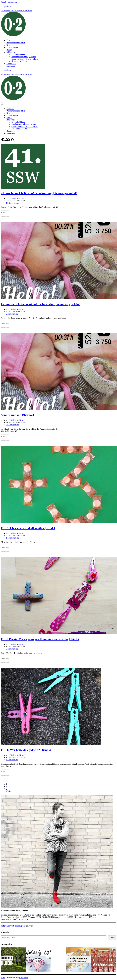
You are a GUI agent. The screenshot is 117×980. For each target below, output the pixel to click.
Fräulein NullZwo (17, 198)
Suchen (112, 938)
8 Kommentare (12, 760)
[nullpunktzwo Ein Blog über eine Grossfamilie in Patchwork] (58, 21)
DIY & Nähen (12, 47)
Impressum (11, 66)
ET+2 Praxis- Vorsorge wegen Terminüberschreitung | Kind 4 (40, 639)
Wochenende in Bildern (16, 43)
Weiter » (9, 791)
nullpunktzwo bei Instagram (13, 926)
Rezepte (10, 45)
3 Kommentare (12, 649)
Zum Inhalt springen (9, 2)
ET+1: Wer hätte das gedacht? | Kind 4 (26, 750)
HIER (26, 919)
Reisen (9, 50)
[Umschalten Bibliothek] (45, 120)
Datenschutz (11, 64)
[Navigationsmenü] (2, 103)
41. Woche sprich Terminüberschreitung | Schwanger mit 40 (39, 193)
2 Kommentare (12, 314)
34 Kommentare (12, 425)
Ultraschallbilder (18, 54)
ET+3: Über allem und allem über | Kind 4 (28, 528)
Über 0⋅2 (10, 40)
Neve (3, 978)
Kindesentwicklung (19, 61)
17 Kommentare (12, 203)
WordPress (23, 978)
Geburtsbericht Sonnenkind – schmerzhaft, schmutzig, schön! (40, 304)
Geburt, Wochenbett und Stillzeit (25, 59)
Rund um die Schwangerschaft (24, 57)
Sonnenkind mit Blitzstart (18, 415)
